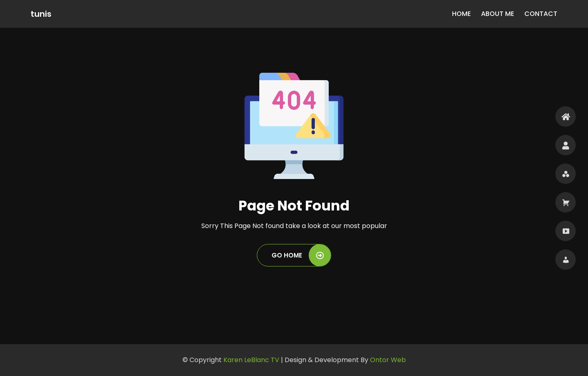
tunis (41, 14)
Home (461, 14)
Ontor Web (388, 360)
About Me (498, 14)
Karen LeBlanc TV (252, 360)
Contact (541, 14)
